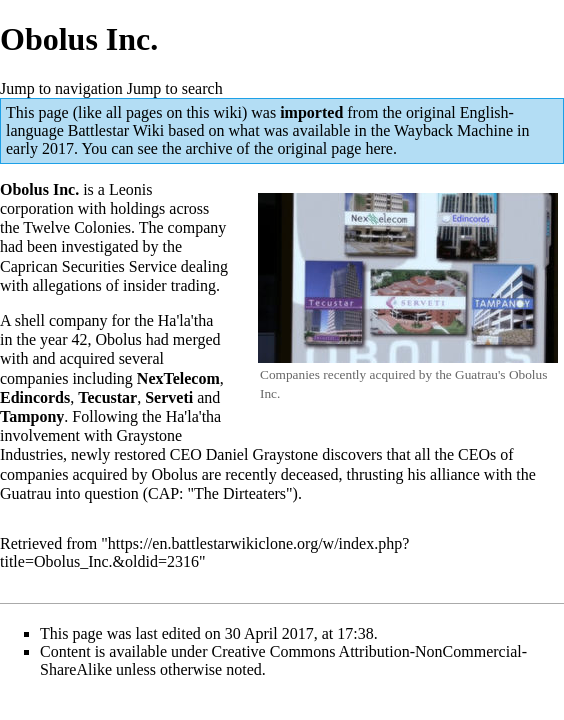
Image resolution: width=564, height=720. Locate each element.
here (379, 148)
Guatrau (26, 493)
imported (311, 112)
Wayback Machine (453, 130)
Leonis (131, 189)
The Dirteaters (240, 493)
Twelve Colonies (77, 227)
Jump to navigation (61, 88)
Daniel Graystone (262, 454)
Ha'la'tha (186, 320)
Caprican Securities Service (88, 266)
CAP (163, 493)
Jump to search (175, 88)
